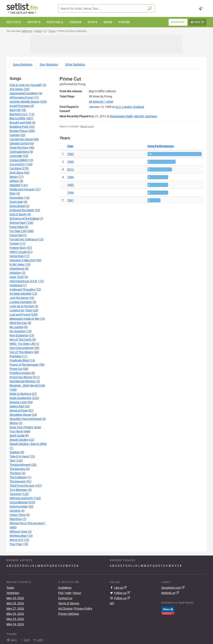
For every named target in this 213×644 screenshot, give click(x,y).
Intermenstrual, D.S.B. (24, 281)
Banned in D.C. (19, 114)
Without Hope (18, 532)
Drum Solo (16, 202)
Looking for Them (21, 310)
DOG (13, 193)
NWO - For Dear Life (22, 344)
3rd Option (16, 89)
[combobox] (107, 8)
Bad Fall (15, 110)
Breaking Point (19, 127)
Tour (49, 64)
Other (75, 64)
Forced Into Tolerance (24, 239)
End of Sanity (18, 214)
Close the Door (19, 148)
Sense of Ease (19, 410)
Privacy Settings (69, 614)
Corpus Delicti (18, 160)
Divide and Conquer (22, 189)
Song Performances (161, 146)
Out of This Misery (21, 352)
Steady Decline (19, 440)
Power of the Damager (24, 365)
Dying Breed (17, 206)
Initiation (15, 273)
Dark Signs (16, 173)
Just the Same (19, 298)
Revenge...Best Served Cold (27, 385)
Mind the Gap (18, 323)
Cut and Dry (17, 164)
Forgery (15, 244)
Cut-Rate (15, 168)
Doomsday (17, 198)
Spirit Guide (17, 436)
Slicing (14, 423)
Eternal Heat (18, 223)
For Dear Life (18, 231)
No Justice (16, 327)
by (101, 102)
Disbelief (15, 185)
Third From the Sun (22, 486)
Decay (14, 177)
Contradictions (19, 152)
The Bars (15, 473)
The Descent (18, 481)
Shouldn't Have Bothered (25, 419)
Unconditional (19, 502)
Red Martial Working (23, 381)
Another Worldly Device (24, 102)
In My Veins (17, 264)
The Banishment (20, 465)
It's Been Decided (20, 294)
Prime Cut (16, 369)
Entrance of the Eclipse (24, 218)
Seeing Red (17, 406)
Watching (16, 519)
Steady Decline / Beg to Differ (28, 444)
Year (70, 146)
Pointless (16, 356)
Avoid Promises (20, 106)
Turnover (15, 494)
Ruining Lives (18, 402)
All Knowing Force (21, 97)
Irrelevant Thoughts (22, 289)
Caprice (14, 135)
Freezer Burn (18, 248)
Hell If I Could (18, 252)
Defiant (14, 181)
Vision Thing (18, 515)
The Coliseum (18, 477)
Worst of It (16, 540)
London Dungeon (21, 302)
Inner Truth (17, 277)
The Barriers (17, 469)
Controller (16, 156)
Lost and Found (20, 314)
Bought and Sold (20, 122)
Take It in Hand (19, 456)
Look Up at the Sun (22, 306)
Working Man (18, 536)
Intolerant (16, 285)
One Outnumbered (21, 348)
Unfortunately (19, 506)
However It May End (23, 260)
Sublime (15, 452)
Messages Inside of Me (24, 319)
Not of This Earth (21, 340)
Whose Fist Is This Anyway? (27, 523)
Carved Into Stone (21, 139)
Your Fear (16, 544)
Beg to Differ (18, 118)
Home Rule (17, 256)
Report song (87, 126)
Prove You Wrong (21, 377)
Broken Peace (18, 131)
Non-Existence (19, 335)
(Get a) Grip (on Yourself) (26, 85)
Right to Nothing (20, 394)
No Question (18, 331)
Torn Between (18, 490)
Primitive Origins (20, 373)
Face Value (17, 227)
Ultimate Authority (21, 498)
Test (12, 461)
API (112, 603)
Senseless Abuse (20, 415)
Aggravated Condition (24, 93)
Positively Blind (19, 360)
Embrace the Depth (22, 210)
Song (23, 64)
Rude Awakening (20, 398)
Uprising (15, 511)
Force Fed (16, 235)
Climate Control (20, 143)
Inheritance (17, 269)
